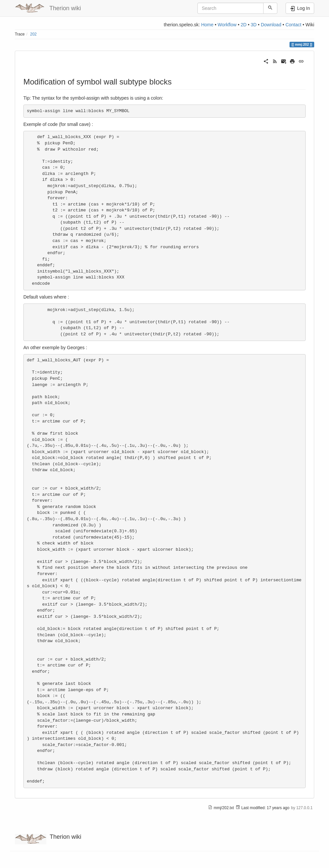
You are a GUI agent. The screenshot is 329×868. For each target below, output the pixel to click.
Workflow (227, 25)
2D (243, 25)
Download (271, 25)
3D (254, 25)
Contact (293, 25)
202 (34, 34)
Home (207, 25)
